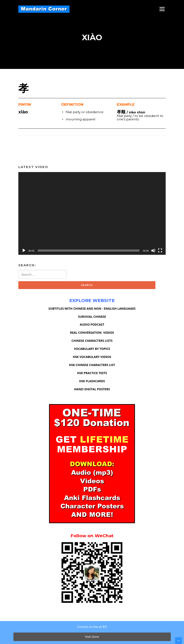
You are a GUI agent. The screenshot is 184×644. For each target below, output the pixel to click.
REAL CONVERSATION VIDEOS (92, 333)
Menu (162, 9)
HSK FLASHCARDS (92, 381)
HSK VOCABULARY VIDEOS (92, 357)
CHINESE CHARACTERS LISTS (92, 341)
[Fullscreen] (160, 251)
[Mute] (153, 251)
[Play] (24, 251)
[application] (92, 214)
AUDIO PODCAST (92, 325)
